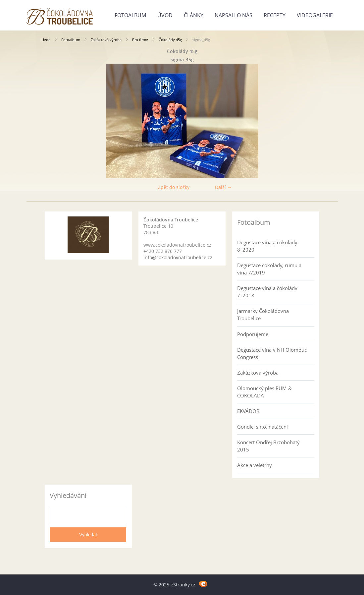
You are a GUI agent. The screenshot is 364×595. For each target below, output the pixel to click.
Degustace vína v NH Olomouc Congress (272, 353)
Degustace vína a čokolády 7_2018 (267, 292)
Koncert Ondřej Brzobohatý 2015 (268, 446)
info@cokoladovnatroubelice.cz (178, 257)
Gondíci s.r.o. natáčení (262, 427)
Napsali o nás (234, 15)
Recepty (275, 15)
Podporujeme (253, 334)
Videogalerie (315, 15)
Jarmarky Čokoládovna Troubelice (263, 315)
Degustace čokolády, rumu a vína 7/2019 (269, 269)
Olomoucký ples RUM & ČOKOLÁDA (264, 392)
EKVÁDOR (248, 411)
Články (194, 15)
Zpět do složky (174, 187)
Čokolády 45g (170, 40)
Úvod (165, 15)
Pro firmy (140, 40)
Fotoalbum (130, 15)
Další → (223, 187)
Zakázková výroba (106, 40)
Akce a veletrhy (255, 465)
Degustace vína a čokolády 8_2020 (267, 246)
